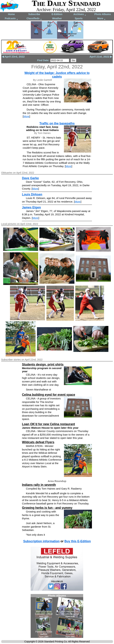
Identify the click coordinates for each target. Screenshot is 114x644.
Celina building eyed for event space (48, 395)
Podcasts (11, 19)
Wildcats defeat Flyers (38, 442)
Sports (79, 18)
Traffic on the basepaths (57, 123)
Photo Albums (103, 14)
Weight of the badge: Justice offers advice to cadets (57, 75)
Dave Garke (30, 178)
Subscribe (34, 14)
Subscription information (41, 541)
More (101, 19)
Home (11, 14)
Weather (57, 18)
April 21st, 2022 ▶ (101, 57)
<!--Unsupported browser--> (57, 616)
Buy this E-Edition (78, 541)
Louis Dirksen (32, 194)
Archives (80, 14)
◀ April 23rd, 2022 (13, 57)
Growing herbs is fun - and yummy (47, 508)
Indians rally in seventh (39, 485)
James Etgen (31, 207)
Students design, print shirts (43, 365)
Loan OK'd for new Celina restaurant (48, 424)
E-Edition (57, 14)
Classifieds (34, 19)
